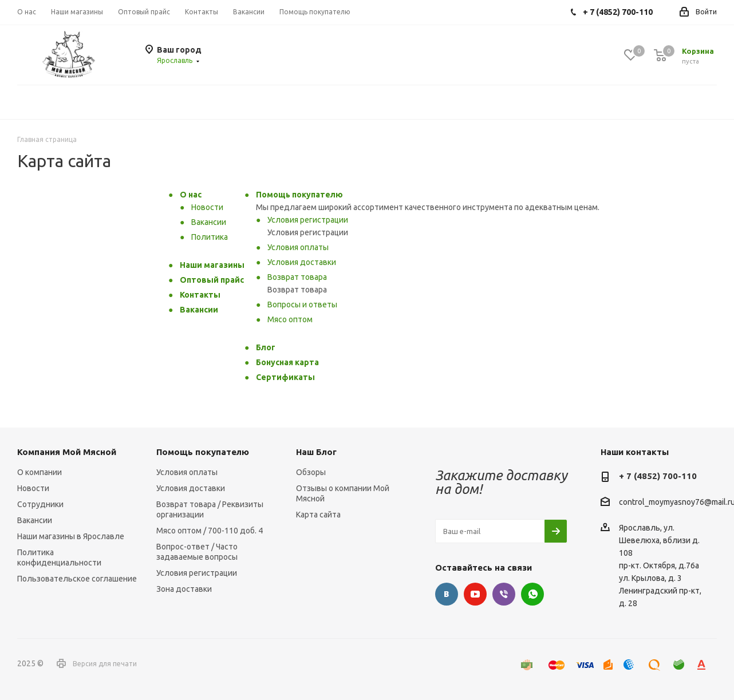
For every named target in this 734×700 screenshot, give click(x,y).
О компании (40, 472)
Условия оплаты (298, 247)
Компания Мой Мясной (67, 452)
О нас (191, 195)
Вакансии (209, 222)
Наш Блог (316, 452)
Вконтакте (447, 594)
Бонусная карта (287, 362)
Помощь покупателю (299, 195)
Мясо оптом (290, 319)
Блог (266, 347)
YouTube (475, 594)
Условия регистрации (308, 220)
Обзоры (311, 472)
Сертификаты (285, 377)
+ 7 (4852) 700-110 (658, 476)
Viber (504, 594)
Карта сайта (318, 515)
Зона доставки (184, 589)
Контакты (200, 295)
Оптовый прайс (212, 280)
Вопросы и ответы (302, 304)
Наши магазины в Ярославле (71, 536)
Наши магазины (212, 265)
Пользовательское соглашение (77, 579)
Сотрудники (40, 504)
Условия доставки (302, 262)
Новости (207, 207)
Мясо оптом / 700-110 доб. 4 (210, 531)
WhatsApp (532, 594)
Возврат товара (297, 277)
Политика (210, 237)
